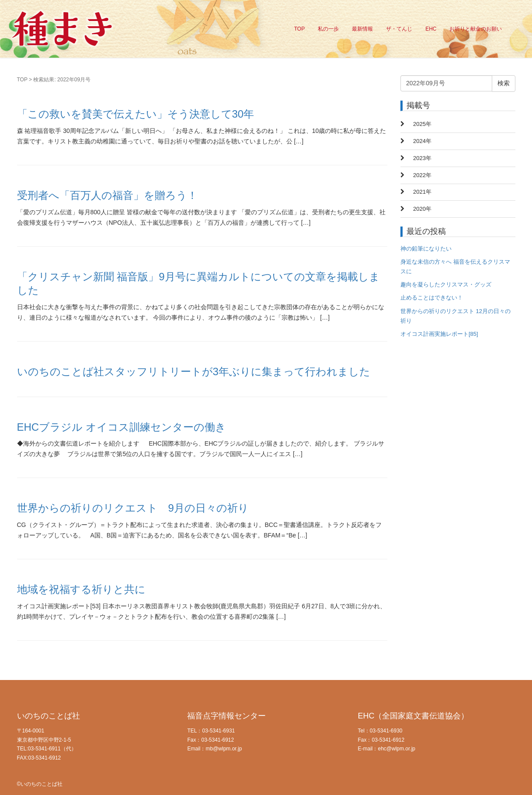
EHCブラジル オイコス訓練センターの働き (122, 427)
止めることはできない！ (432, 298)
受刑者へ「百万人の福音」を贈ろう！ (107, 195)
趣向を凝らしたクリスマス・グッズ (446, 284)
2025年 (422, 124)
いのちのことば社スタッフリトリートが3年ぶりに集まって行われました (194, 371)
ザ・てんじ (399, 29)
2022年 (422, 175)
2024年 (422, 141)
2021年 (422, 192)
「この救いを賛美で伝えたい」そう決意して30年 (136, 114)
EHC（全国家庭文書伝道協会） (413, 716)
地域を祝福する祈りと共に (81, 589)
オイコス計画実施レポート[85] (439, 334)
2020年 (422, 209)
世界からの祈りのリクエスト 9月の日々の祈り (133, 508)
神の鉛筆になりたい (426, 249)
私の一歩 (328, 29)
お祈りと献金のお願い (476, 29)
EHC (431, 29)
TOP (299, 29)
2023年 (422, 158)
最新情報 (362, 29)
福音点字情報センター (226, 716)
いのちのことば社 (49, 716)
